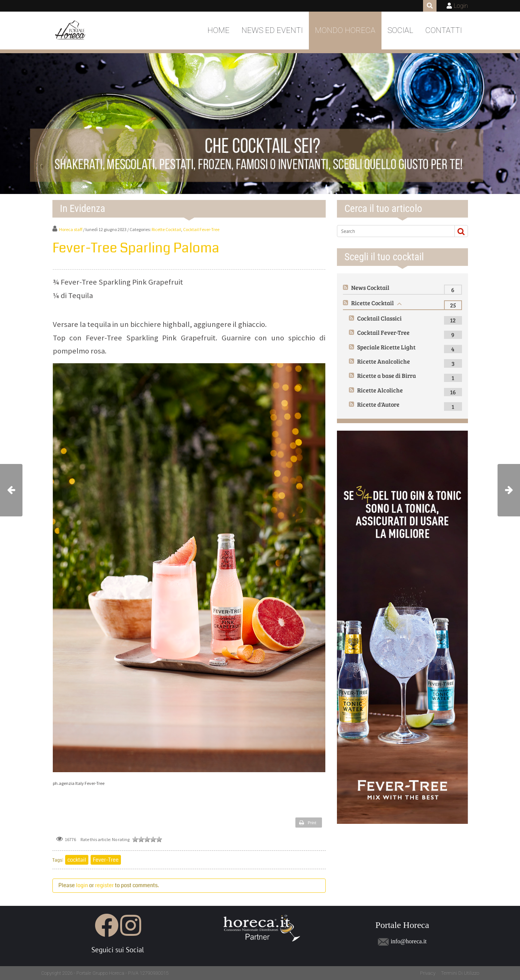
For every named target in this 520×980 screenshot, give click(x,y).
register (104, 885)
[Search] (393, 231)
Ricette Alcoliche (380, 390)
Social (400, 30)
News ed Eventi (272, 30)
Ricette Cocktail (166, 229)
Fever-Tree (106, 860)
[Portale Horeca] (71, 31)
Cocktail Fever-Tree (201, 229)
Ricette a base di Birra (387, 375)
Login (461, 6)
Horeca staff (71, 229)
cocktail (77, 860)
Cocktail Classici (379, 318)
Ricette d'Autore (378, 404)
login (82, 885)
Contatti (444, 30)
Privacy (428, 973)
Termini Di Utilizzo (460, 973)
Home (218, 30)
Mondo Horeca (345, 30)
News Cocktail (370, 287)
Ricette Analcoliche (384, 361)
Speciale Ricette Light (386, 347)
